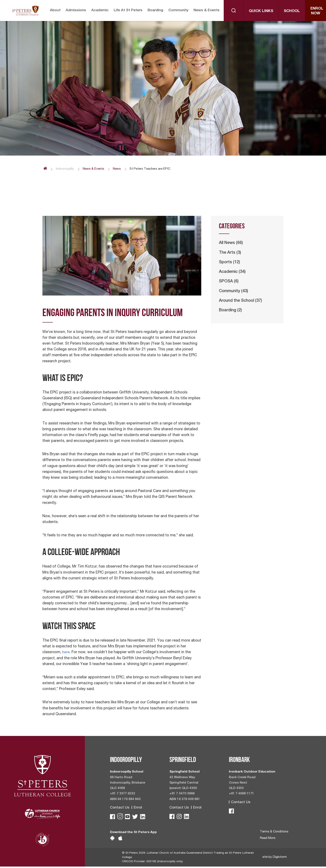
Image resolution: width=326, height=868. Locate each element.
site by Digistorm (275, 859)
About (54, 10)
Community (179, 10)
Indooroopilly (65, 169)
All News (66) (232, 244)
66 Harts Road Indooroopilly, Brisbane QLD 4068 (128, 783)
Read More (267, 840)
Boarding (156, 10)
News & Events (207, 10)
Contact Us (120, 809)
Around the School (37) (242, 302)
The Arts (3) (230, 253)
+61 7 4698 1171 (241, 794)
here (66, 653)
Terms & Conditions (274, 833)
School (293, 11)
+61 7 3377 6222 (123, 794)
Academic (99, 10)
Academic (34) (233, 273)
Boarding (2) (231, 312)
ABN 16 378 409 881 (185, 800)
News (120, 169)
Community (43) (235, 293)
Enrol (138, 809)
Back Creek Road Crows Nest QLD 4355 (242, 783)
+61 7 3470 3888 (182, 794)
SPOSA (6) (229, 283)
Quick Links (262, 11)
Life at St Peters (128, 10)
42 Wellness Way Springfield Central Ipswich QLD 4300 (184, 783)
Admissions (74, 10)
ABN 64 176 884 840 (125, 800)
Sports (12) (230, 263)
